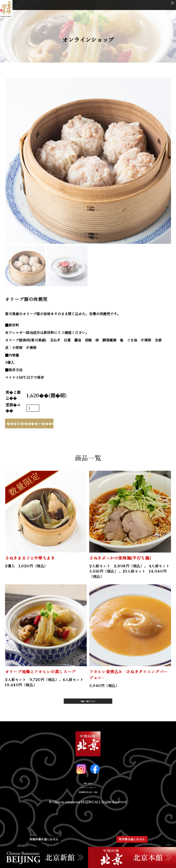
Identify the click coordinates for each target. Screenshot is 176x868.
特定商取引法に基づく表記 (88, 807)
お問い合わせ (88, 790)
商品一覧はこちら (88, 703)
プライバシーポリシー (88, 798)
